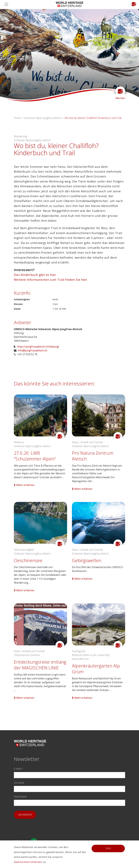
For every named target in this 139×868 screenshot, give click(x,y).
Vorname (19, 783)
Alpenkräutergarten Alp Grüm (96, 669)
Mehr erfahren (24, 485)
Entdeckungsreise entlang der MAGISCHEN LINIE (40, 665)
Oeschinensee (28, 560)
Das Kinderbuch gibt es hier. (36, 275)
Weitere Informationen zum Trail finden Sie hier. (51, 280)
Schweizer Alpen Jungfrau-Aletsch (43, 118)
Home (17, 118)
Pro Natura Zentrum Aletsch (93, 456)
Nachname (20, 797)
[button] (10, 55)
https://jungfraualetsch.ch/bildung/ (38, 347)
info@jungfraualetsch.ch (32, 350)
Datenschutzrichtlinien (28, 862)
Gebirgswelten (87, 560)
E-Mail (18, 769)
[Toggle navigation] (7, 4)
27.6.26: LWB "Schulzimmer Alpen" (35, 456)
